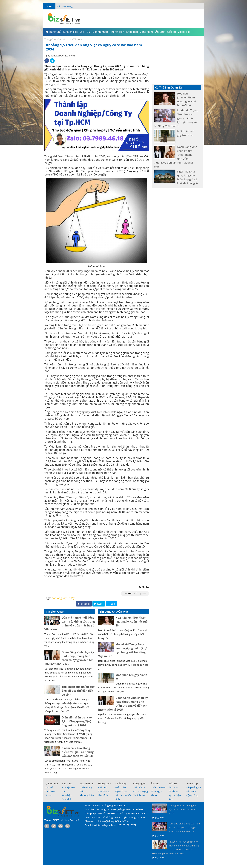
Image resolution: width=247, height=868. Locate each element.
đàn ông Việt (60, 598)
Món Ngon (157, 791)
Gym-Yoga (121, 791)
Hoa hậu (67, 795)
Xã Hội (77, 39)
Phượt (154, 795)
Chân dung (86, 787)
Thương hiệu (87, 795)
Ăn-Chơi (156, 783)
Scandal (66, 799)
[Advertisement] (217, 63)
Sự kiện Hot (65, 39)
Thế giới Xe (139, 787)
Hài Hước (191, 791)
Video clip (192, 783)
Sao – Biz (67, 783)
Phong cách (104, 783)
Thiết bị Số (139, 795)
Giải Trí (173, 783)
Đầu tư (84, 791)
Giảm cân (121, 787)
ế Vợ (72, 598)
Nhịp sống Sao (194, 787)
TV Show (173, 791)
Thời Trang (103, 791)
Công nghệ (139, 783)
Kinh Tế (49, 787)
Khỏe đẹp (121, 783)
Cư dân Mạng (140, 791)
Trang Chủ (50, 39)
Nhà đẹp (102, 787)
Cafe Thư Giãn (159, 787)
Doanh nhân (87, 783)
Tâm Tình (103, 795)
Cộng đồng (192, 795)
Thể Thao (50, 791)
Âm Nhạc (174, 787)
